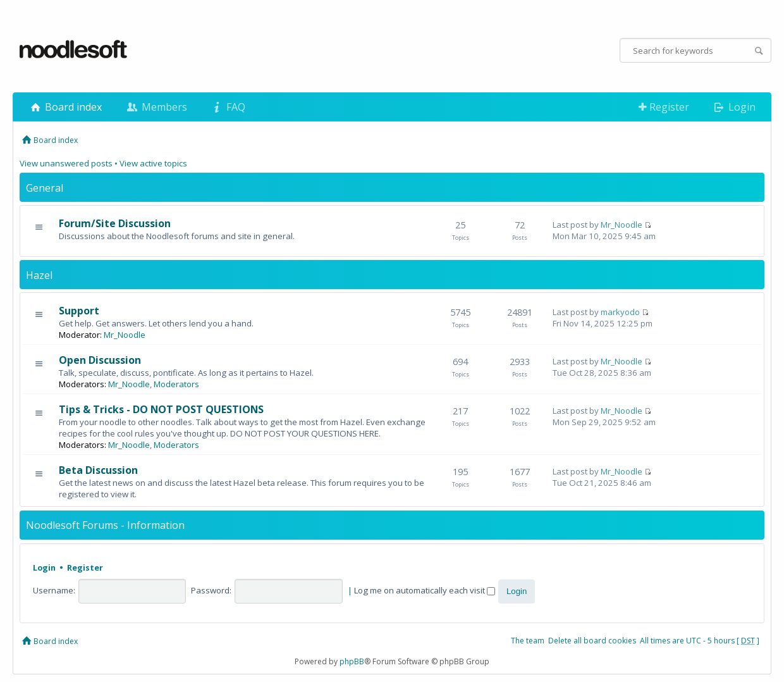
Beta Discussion (98, 470)
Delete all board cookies (592, 641)
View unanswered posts (66, 163)
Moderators (176, 384)
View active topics (153, 163)
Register (664, 107)
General (45, 188)
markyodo (620, 312)
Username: (54, 590)
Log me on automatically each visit (425, 590)
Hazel (39, 275)
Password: (211, 590)
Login (734, 107)
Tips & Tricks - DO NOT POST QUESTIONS (161, 409)
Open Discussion (100, 360)
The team (528, 641)
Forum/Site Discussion (115, 223)
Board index (65, 107)
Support (79, 311)
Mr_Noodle (622, 225)
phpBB (352, 661)
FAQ (228, 107)
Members (156, 107)
